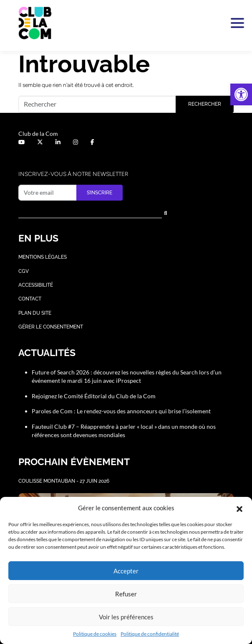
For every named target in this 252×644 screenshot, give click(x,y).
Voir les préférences (126, 617)
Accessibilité (36, 285)
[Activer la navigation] (236, 23)
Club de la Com (38, 134)
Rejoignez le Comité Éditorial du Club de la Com (94, 396)
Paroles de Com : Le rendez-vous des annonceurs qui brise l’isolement (121, 411)
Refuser (126, 594)
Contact (30, 299)
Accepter (126, 571)
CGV (24, 271)
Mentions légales (43, 257)
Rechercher (205, 104)
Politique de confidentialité (150, 634)
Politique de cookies (95, 634)
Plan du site (35, 313)
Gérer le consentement (51, 327)
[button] (241, 94)
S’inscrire (100, 193)
